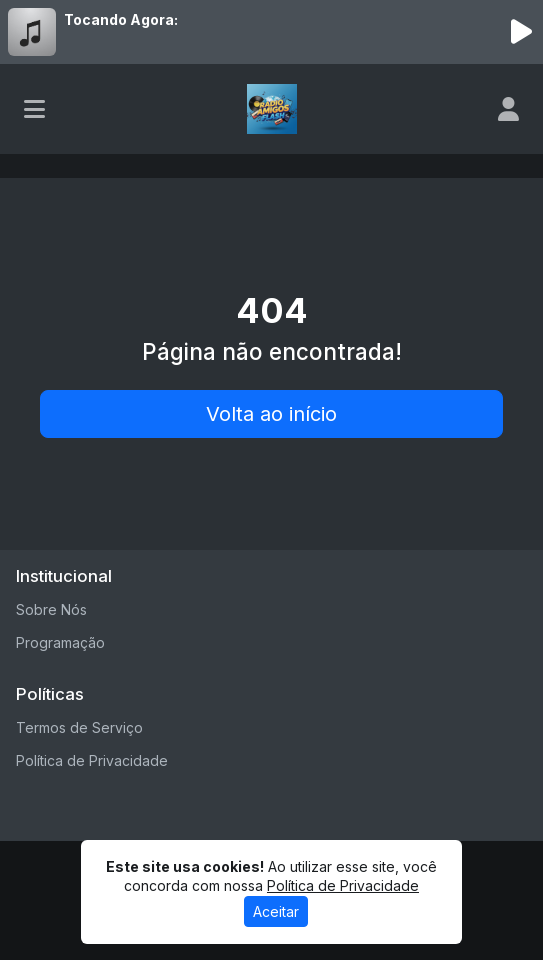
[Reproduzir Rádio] (521, 32)
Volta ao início (271, 414)
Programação (60, 642)
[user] (508, 109)
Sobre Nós (51, 609)
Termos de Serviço (79, 727)
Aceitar (276, 911)
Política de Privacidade (92, 760)
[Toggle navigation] (34, 109)
